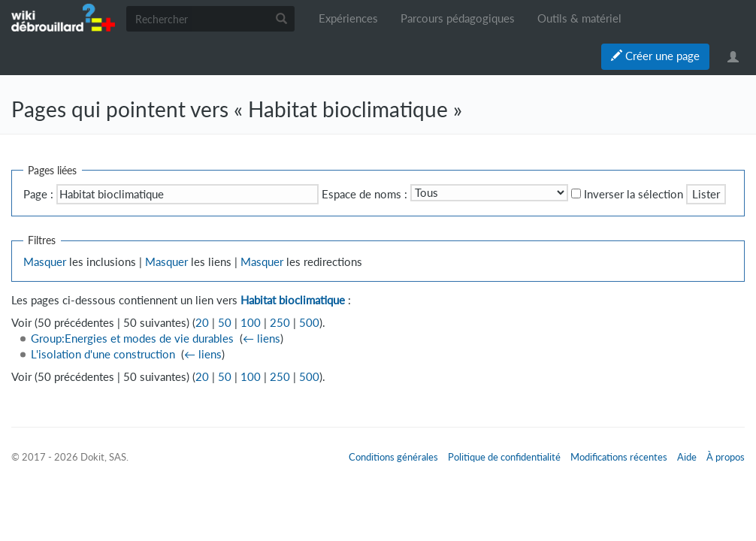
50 (225, 323)
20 (202, 323)
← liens (262, 339)
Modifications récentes (619, 457)
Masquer (45, 262)
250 (280, 323)
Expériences (348, 18)
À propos (726, 457)
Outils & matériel (579, 18)
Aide (687, 457)
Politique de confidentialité (504, 457)
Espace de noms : (364, 194)
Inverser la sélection (634, 194)
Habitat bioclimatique (293, 300)
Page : (38, 194)
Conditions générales (393, 457)
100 (251, 323)
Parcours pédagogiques (458, 18)
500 (309, 323)
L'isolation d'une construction (103, 354)
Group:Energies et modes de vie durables (132, 339)
